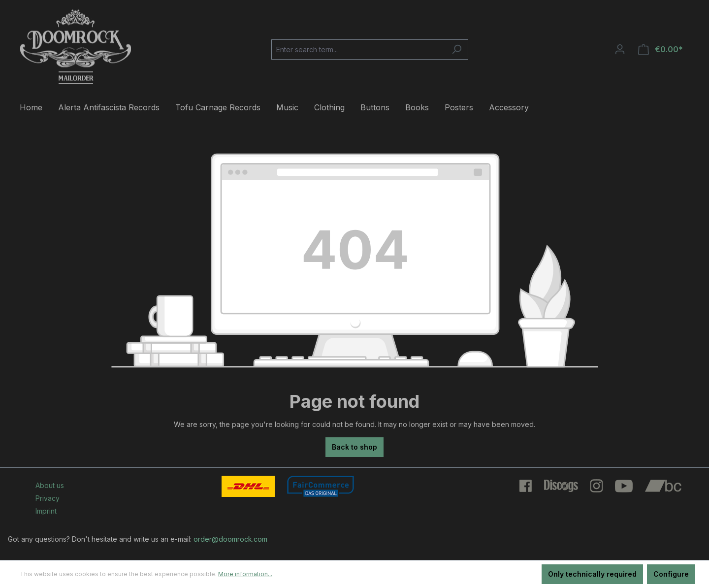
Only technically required (592, 574)
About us (50, 485)
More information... (245, 574)
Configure (671, 574)
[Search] (457, 49)
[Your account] (620, 49)
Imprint (46, 511)
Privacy (48, 498)
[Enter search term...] (358, 49)
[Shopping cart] (661, 49)
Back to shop (354, 447)
